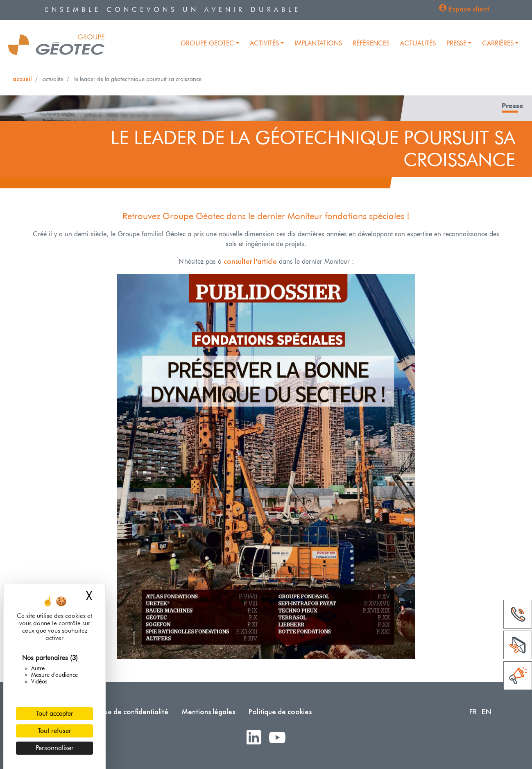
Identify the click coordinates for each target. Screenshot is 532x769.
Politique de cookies (280, 711)
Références (371, 43)
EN (486, 711)
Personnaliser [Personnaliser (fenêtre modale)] (55, 748)
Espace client (469, 9)
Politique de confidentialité (126, 711)
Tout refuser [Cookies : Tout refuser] (54, 731)
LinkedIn (257, 738)
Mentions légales (208, 711)
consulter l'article (250, 261)
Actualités (418, 43)
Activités (264, 43)
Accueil (22, 79)
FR (473, 711)
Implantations (318, 43)
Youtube (281, 738)
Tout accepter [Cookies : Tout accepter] (55, 714)
